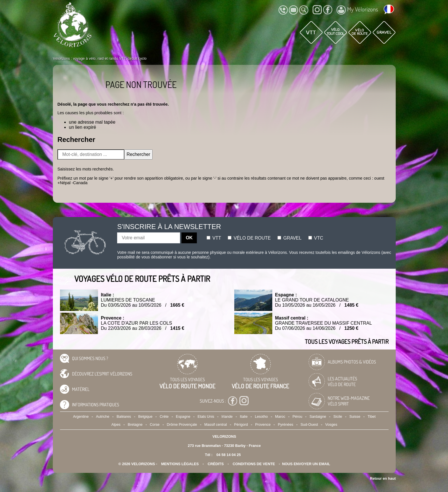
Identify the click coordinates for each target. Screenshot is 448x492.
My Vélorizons (357, 10)
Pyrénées (285, 424)
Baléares (124, 416)
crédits (216, 464)
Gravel (289, 238)
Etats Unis (206, 416)
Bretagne (135, 424)
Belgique (145, 416)
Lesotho (261, 416)
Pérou (297, 416)
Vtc (316, 238)
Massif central (216, 424)
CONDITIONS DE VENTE (254, 464)
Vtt (214, 238)
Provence (263, 424)
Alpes (116, 424)
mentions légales (180, 464)
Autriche (103, 416)
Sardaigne (318, 416)
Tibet (371, 416)
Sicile (338, 416)
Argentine (81, 416)
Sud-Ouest (309, 424)
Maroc (280, 416)
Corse (155, 424)
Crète (164, 416)
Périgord (241, 424)
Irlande (227, 416)
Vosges (331, 424)
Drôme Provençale (182, 424)
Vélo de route (249, 238)
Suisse (355, 416)
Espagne (183, 416)
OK (189, 238)
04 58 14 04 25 (228, 455)
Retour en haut (383, 478)
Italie (244, 416)
